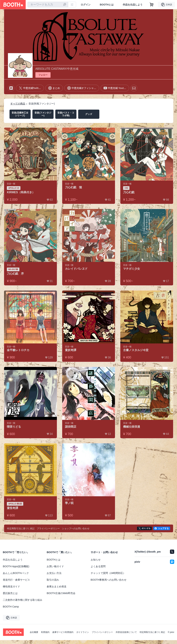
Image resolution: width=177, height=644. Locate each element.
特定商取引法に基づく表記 (152, 632)
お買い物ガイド (55, 566)
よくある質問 (98, 566)
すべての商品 (18, 104)
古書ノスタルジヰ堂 (136, 350)
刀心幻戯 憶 (74, 187)
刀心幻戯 (129, 192)
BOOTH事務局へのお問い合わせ (109, 580)
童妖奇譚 (71, 350)
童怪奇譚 (13, 508)
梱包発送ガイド (11, 586)
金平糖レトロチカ (18, 350)
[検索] (65, 5)
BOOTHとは (107, 5)
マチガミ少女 (132, 269)
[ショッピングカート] (152, 5)
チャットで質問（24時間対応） (108, 573)
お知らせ (96, 560)
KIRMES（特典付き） (21, 192)
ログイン (86, 5)
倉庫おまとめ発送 (57, 586)
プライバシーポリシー (102, 632)
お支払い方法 (54, 573)
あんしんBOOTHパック (16, 573)
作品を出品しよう (133, 5)
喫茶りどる (14, 427)
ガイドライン (83, 632)
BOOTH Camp (11, 607)
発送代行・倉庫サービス (16, 580)
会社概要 (34, 632)
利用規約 (45, 632)
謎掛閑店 (71, 427)
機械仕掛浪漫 (132, 427)
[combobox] (48, 5)
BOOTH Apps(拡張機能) (16, 566)
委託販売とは (10, 593)
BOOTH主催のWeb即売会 (61, 593)
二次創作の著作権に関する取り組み (23, 600)
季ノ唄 (69, 503)
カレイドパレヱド (76, 269)
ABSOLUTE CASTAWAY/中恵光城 (57, 69)
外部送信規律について (126, 632)
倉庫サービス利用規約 (63, 632)
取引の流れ (53, 580)
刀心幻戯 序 (15, 274)
